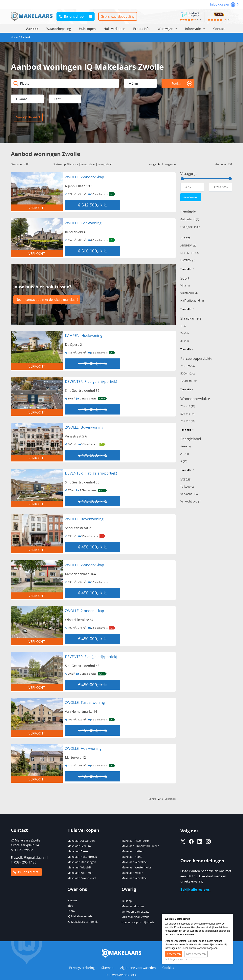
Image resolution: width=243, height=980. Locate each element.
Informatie (195, 29)
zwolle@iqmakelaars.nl (31, 858)
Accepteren (174, 954)
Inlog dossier (224, 4)
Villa (185, 285)
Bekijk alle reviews (195, 889)
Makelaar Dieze (78, 851)
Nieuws (72, 900)
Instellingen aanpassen (178, 959)
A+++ (186, 446)
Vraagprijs (88, 164)
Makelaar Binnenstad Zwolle (140, 846)
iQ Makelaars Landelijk (82, 922)
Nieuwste (73, 164)
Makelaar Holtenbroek (82, 857)
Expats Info (141, 29)
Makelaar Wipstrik (79, 867)
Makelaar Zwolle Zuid (82, 878)
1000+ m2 (189, 381)
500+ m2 (188, 373)
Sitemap (107, 968)
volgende (170, 164)
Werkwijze (167, 29)
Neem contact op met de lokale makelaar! (47, 300)
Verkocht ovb (191, 501)
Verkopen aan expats (135, 912)
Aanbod (32, 29)
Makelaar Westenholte (136, 867)
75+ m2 (188, 421)
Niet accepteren (196, 954)
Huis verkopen (114, 29)
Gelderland (190, 219)
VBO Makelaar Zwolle (135, 917)
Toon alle (187, 269)
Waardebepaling (59, 29)
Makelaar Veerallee (134, 862)
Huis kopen (87, 29)
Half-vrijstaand (192, 300)
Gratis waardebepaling (118, 16)
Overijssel (190, 227)
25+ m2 (188, 406)
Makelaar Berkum (79, 846)
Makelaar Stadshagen (82, 862)
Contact (219, 29)
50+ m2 (188, 414)
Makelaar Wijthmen (80, 873)
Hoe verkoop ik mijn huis (138, 922)
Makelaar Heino (132, 857)
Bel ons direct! (72, 16)
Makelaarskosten (133, 906)
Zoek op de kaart (28, 117)
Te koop (187, 487)
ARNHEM (188, 245)
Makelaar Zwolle (132, 873)
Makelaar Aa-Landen (81, 841)
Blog (70, 906)
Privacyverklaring (82, 968)
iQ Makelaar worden (81, 916)
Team (71, 911)
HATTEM (188, 260)
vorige (152, 164)
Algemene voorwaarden (138, 968)
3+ (185, 341)
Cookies (168, 968)
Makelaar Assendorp (135, 841)
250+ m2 (188, 366)
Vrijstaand (189, 293)
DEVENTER (190, 253)
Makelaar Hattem (133, 851)
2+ (185, 333)
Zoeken (182, 84)
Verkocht (189, 494)
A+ (185, 454)
